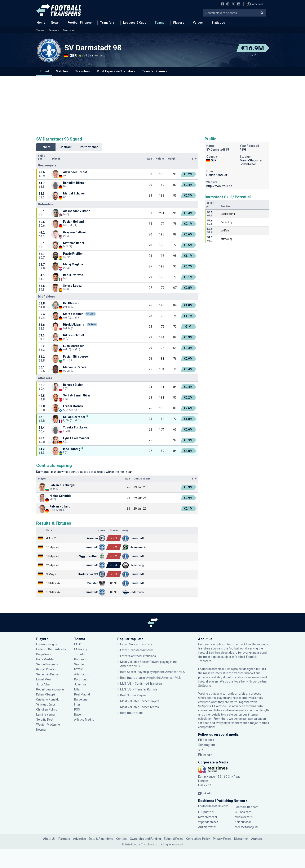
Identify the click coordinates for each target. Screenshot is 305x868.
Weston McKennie (48, 725)
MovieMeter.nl (207, 817)
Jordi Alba (43, 684)
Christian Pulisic (47, 709)
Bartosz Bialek (73, 385)
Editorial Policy (174, 839)
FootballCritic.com (247, 807)
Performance (89, 147)
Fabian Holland (73, 222)
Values (198, 23)
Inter (77, 704)
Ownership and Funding (145, 839)
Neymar (41, 730)
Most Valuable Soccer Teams (140, 707)
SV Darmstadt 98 (93, 48)
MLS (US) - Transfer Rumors (139, 689)
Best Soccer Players (133, 695)
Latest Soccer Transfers (136, 644)
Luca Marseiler (74, 346)
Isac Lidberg (72, 449)
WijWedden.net (208, 822)
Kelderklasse (243, 822)
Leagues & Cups (135, 23)
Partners (64, 839)
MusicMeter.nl (244, 817)
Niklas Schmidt (74, 335)
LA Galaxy (81, 649)
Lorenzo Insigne (47, 644)
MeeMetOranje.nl (246, 827)
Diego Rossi (44, 654)
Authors (257, 839)
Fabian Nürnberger (76, 357)
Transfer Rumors (154, 71)
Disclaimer (241, 839)
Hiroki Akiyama (74, 325)
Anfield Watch (207, 827)
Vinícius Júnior (46, 704)
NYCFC (79, 669)
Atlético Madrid (84, 720)
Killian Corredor (74, 417)
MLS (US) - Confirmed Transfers (141, 684)
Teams (160, 23)
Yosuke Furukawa (75, 427)
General (46, 147)
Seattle (79, 664)
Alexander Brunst (75, 172)
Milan (78, 689)
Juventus (80, 684)
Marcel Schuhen (74, 193)
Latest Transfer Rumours (137, 650)
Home (40, 22)
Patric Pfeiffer (73, 254)
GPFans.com (243, 812)
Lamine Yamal (46, 715)
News (55, 23)
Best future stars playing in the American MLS (151, 678)
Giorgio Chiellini (46, 669)
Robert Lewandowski (50, 689)
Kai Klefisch (71, 303)
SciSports (205, 686)
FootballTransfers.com (213, 806)
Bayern (79, 715)
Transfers (107, 23)
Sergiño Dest (45, 720)
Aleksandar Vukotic (77, 211)
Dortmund (81, 679)
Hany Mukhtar (45, 659)
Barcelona (81, 699)
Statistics (218, 23)
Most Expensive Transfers (116, 71)
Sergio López (72, 286)
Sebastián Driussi (48, 674)
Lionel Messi (45, 679)
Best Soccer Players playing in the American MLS (152, 672)
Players (179, 23)
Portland (80, 659)
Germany (54, 30)
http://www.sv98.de (219, 186)
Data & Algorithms (101, 839)
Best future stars (131, 713)
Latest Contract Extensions (138, 656)
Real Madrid (82, 694)
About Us (49, 839)
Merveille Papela (75, 367)
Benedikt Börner (74, 183)
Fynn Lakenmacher (76, 438)
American (255, 4)
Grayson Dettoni (74, 232)
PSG (77, 709)
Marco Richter (73, 314)
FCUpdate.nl (206, 812)
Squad (44, 71)
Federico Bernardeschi (51, 649)
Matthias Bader (74, 243)
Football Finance (80, 23)
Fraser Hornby (73, 406)
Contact (121, 839)
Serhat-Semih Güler (77, 395)
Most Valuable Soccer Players (140, 701)
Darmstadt (69, 30)
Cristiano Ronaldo (48, 699)
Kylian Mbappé (46, 694)
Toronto (79, 654)
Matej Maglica (73, 264)
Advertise (79, 839)
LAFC (78, 644)
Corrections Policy (198, 839)
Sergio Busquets (47, 664)
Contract (66, 147)
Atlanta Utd (82, 674)
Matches (62, 71)
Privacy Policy (222, 839)
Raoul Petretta (73, 275)
